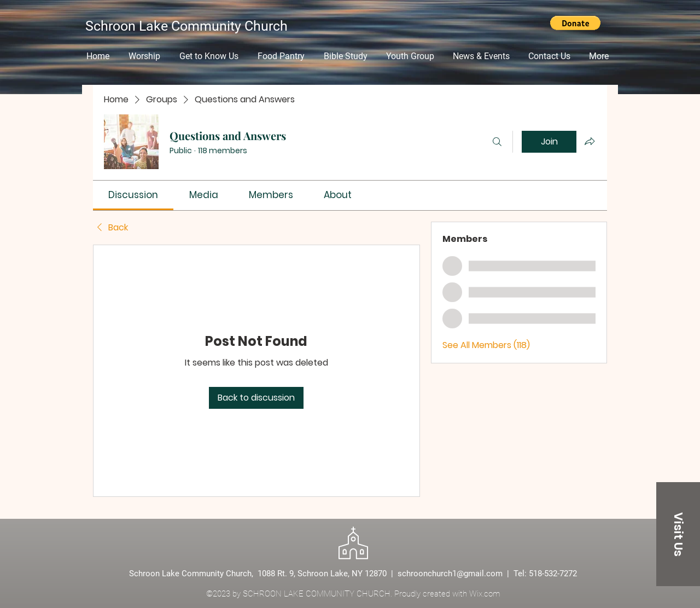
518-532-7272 (553, 574)
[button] (575, 23)
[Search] (497, 142)
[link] (133, 195)
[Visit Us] (678, 534)
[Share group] (590, 141)
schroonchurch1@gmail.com (450, 574)
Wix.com (485, 594)
